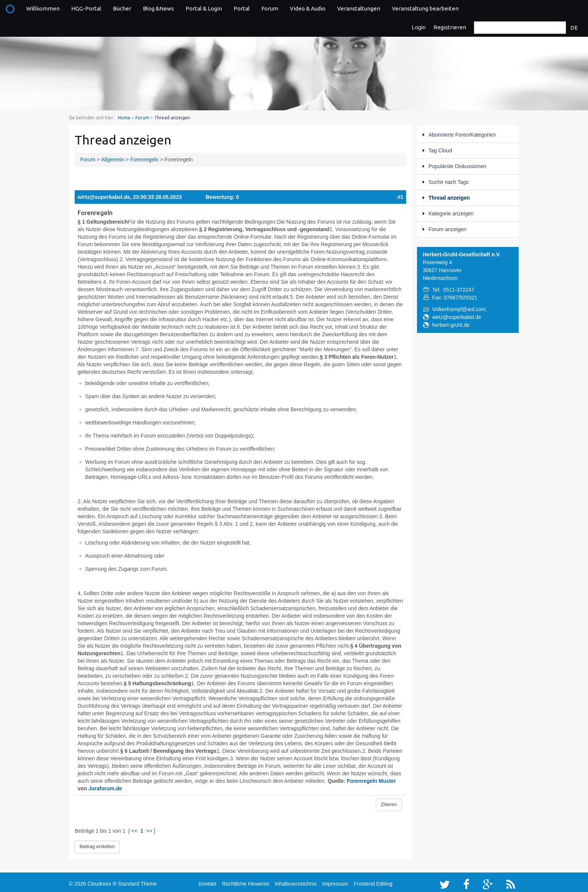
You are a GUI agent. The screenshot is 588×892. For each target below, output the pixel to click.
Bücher (122, 8)
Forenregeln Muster (371, 781)
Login (419, 27)
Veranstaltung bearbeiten (425, 8)
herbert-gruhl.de (451, 325)
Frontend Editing (373, 881)
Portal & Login (204, 8)
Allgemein (113, 159)
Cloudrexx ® (102, 881)
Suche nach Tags (448, 182)
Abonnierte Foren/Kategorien (462, 135)
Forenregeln (144, 159)
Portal (242, 8)
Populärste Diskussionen (457, 166)
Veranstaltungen (359, 8)
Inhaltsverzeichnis (296, 881)
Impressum (335, 881)
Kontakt (207, 881)
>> (149, 831)
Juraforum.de (105, 788)
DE (574, 28)
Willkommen (43, 8)
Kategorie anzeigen (451, 214)
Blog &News (158, 8)
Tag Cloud (440, 150)
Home (124, 118)
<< (134, 831)
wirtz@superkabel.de (104, 197)
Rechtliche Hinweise (246, 881)
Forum (270, 8)
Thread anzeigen (449, 198)
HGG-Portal (86, 8)
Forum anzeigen (447, 229)
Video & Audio (308, 8)
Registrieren (450, 27)
